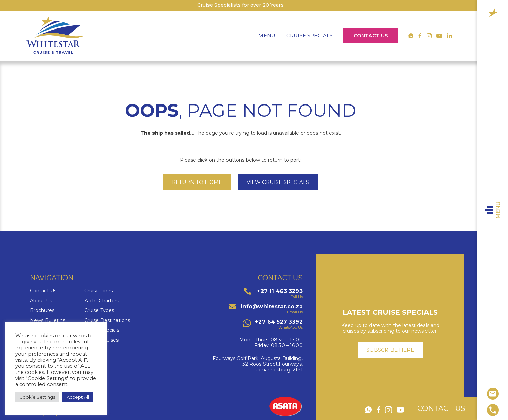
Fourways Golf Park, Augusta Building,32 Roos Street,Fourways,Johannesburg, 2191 (258, 364)
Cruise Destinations (107, 320)
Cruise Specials (310, 36)
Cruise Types (99, 311)
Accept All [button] (78, 397)
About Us (41, 301)
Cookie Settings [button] (37, 397)
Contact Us (371, 36)
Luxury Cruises (101, 340)
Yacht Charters (102, 301)
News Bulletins (48, 320)
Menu (501, 210)
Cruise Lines (98, 291)
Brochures (42, 311)
